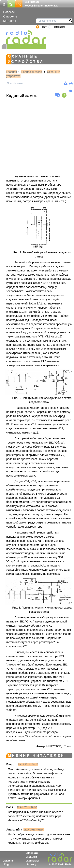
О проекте (10, 16)
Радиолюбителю (32, 72)
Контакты (10, 21)
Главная (12, 72)
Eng (6, 864)
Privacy (32, 864)
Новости (9, 12)
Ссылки (32, 857)
